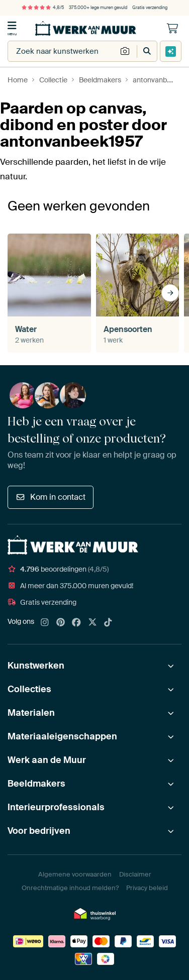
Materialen (31, 713)
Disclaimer (135, 874)
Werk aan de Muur (47, 760)
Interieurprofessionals (56, 807)
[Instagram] (45, 623)
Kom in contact (51, 497)
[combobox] (62, 51)
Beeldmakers (36, 784)
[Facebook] (76, 623)
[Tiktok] (108, 623)
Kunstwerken (36, 666)
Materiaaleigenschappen (62, 736)
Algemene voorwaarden (75, 874)
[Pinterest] (61, 623)
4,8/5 (43, 8)
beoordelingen (58, 569)
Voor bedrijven (39, 831)
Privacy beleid (147, 888)
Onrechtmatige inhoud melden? (70, 888)
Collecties (29, 689)
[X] (92, 623)
